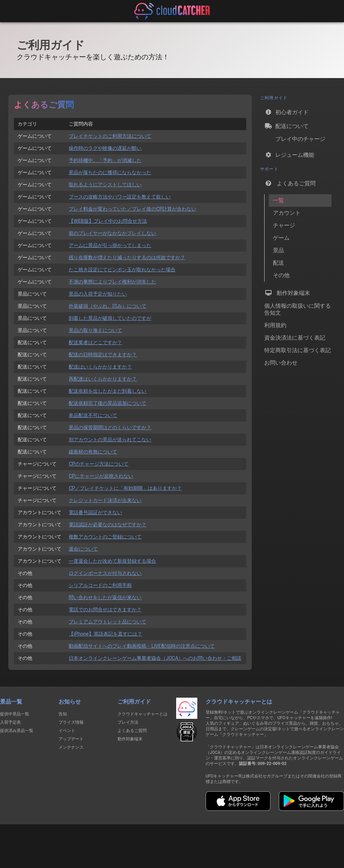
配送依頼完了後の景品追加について (108, 403)
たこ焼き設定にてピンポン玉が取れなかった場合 (122, 270)
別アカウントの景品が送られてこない (110, 440)
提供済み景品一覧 (17, 731)
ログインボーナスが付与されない (105, 573)
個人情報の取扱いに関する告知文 (298, 309)
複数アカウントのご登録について (105, 537)
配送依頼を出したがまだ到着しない (108, 391)
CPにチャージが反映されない (101, 476)
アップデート (71, 739)
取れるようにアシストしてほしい (105, 185)
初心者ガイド (286, 112)
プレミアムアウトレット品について (108, 622)
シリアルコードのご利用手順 (100, 585)
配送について (286, 126)
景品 (278, 250)
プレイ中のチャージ (295, 140)
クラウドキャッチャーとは (143, 714)
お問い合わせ (281, 363)
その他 (281, 275)
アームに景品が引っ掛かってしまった (110, 245)
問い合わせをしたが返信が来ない (105, 597)
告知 (63, 714)
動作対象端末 (287, 293)
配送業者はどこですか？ (95, 342)
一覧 (278, 200)
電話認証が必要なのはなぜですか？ (108, 525)
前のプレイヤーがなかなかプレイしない (112, 233)
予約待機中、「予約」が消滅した (105, 160)
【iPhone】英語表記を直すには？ (105, 634)
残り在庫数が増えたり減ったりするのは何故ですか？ (127, 257)
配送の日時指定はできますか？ (103, 355)
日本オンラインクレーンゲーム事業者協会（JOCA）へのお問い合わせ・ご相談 (155, 658)
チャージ (284, 225)
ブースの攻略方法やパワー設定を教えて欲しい (120, 197)
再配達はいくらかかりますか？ (103, 379)
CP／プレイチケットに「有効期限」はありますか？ (125, 488)
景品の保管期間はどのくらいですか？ (110, 427)
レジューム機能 (289, 155)
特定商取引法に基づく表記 (298, 350)
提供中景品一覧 (15, 714)
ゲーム (281, 238)
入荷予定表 (10, 722)
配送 (278, 263)
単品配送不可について (93, 415)
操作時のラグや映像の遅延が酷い (105, 148)
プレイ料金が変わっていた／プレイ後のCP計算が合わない (132, 209)
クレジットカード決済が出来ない (105, 500)
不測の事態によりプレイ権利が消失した (112, 282)
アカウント (287, 213)
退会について (83, 549)
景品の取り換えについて (95, 330)
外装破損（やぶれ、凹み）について (108, 306)
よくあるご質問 (290, 183)
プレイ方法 (128, 722)
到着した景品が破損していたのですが (110, 318)
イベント (67, 731)
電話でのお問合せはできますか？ (105, 610)
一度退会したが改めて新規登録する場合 (112, 561)
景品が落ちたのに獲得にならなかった (110, 172)
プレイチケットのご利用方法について (110, 136)
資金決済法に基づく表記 (295, 338)
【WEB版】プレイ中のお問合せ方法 (108, 221)
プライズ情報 (71, 722)
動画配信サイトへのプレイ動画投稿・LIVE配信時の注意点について (141, 646)
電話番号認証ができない (95, 512)
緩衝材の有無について (93, 452)
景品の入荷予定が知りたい (98, 294)
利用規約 (275, 325)
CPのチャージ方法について (98, 464)
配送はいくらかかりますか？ (100, 367)
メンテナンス (71, 747)
